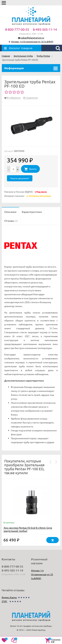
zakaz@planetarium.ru (32, 38)
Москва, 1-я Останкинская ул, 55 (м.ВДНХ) (32, 42)
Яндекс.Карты (9, 597)
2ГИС (4, 601)
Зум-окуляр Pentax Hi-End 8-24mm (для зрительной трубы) (28, 529)
